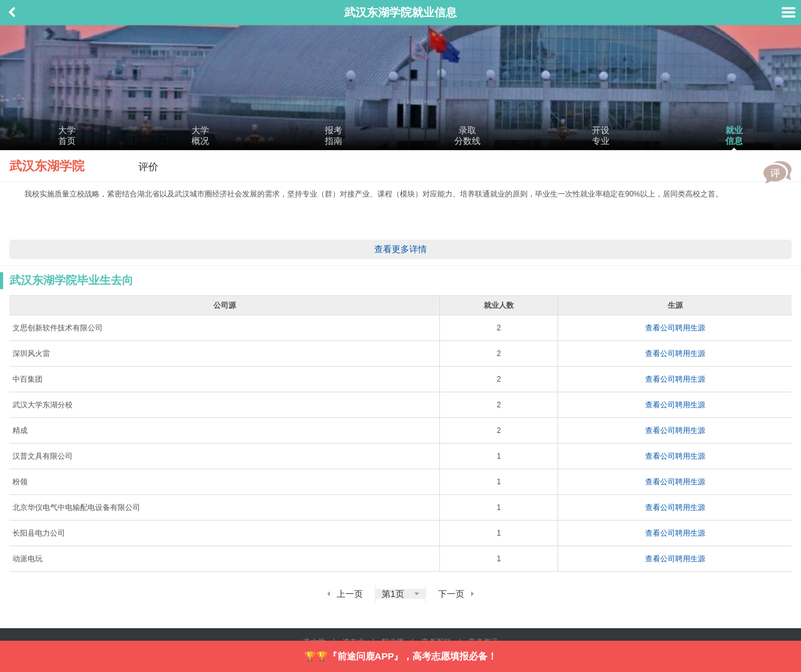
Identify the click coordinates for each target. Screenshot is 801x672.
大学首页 (67, 135)
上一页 (350, 594)
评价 (778, 172)
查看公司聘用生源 (675, 328)
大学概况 (200, 135)
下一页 (451, 594)
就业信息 (734, 135)
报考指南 (334, 135)
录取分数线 (467, 135)
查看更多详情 (400, 249)
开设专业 (601, 135)
